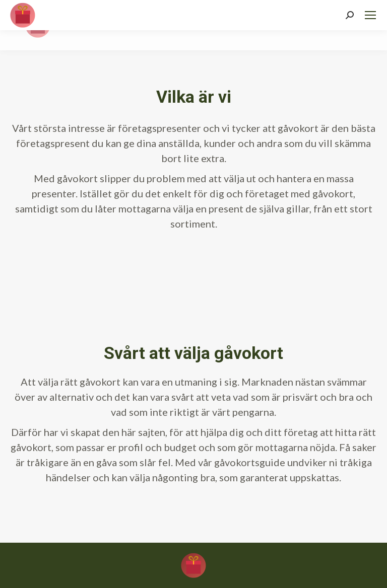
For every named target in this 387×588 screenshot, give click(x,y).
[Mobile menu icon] (370, 15)
